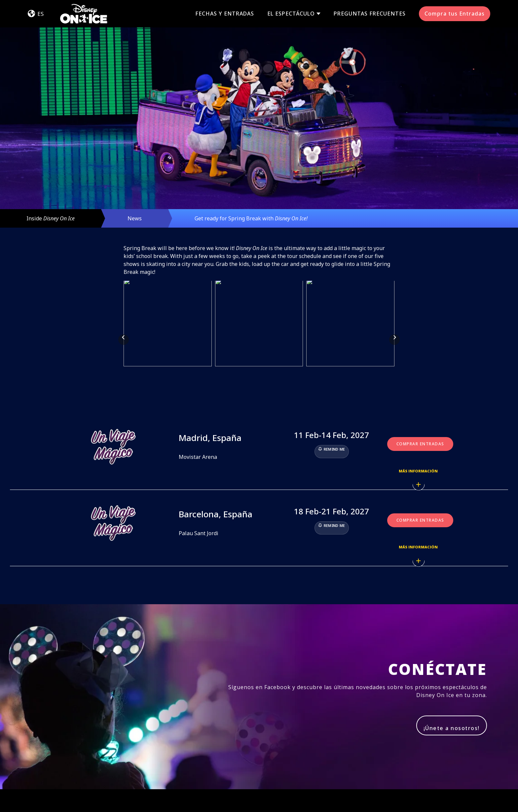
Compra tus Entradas (455, 14)
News (135, 218)
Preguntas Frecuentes (370, 14)
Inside (51, 218)
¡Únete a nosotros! (452, 658)
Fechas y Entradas (225, 14)
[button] (124, 305)
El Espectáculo (291, 14)
